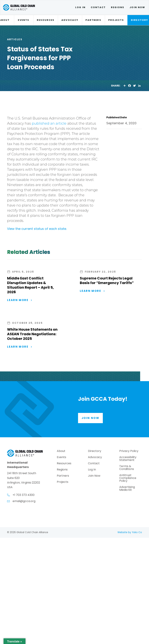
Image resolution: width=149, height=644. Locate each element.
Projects (116, 20)
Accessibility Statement (128, 459)
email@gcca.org (24, 501)
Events (23, 20)
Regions (118, 7)
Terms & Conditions (127, 468)
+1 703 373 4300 (24, 495)
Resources (46, 20)
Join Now (137, 7)
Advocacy (70, 20)
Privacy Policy (129, 451)
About (61, 451)
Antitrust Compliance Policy (128, 478)
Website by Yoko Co (130, 532)
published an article (49, 123)
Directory (95, 451)
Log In (80, 7)
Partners (93, 20)
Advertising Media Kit (127, 489)
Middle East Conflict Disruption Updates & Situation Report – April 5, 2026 (30, 285)
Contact (98, 7)
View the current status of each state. (37, 229)
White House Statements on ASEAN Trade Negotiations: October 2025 (32, 334)
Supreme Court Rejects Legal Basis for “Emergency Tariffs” (107, 281)
